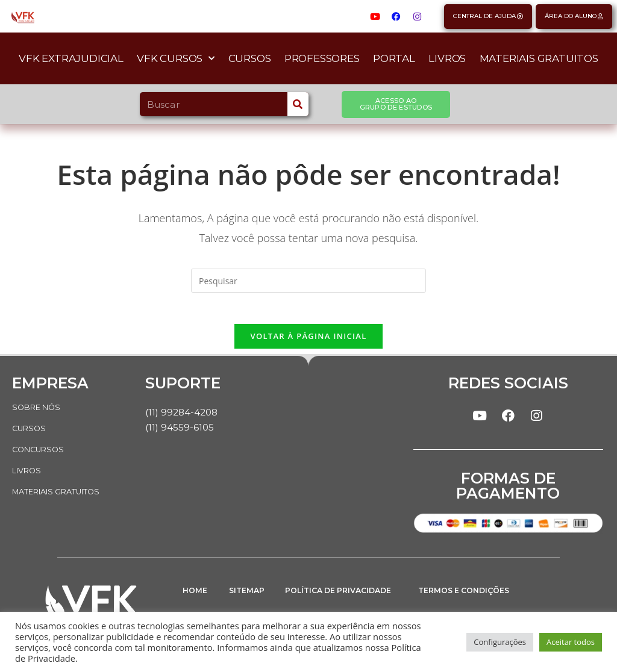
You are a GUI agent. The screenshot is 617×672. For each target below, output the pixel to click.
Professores (322, 58)
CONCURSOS (41, 453)
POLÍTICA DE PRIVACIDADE (317, 604)
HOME (197, 599)
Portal (394, 58)
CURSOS (31, 432)
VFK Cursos (176, 58)
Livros (447, 58)
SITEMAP (250, 599)
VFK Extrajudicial (71, 58)
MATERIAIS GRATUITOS (64, 494)
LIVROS (29, 473)
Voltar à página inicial (308, 341)
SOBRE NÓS (39, 412)
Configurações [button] (500, 642)
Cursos (250, 58)
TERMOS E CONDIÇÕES (471, 599)
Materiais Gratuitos (539, 58)
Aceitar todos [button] (571, 642)
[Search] (298, 104)
